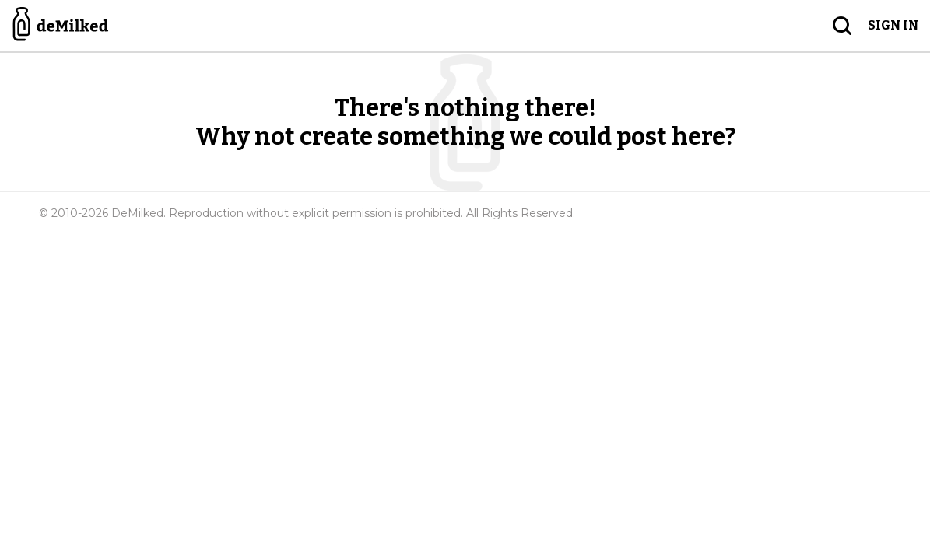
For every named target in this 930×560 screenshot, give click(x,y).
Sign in (893, 25)
